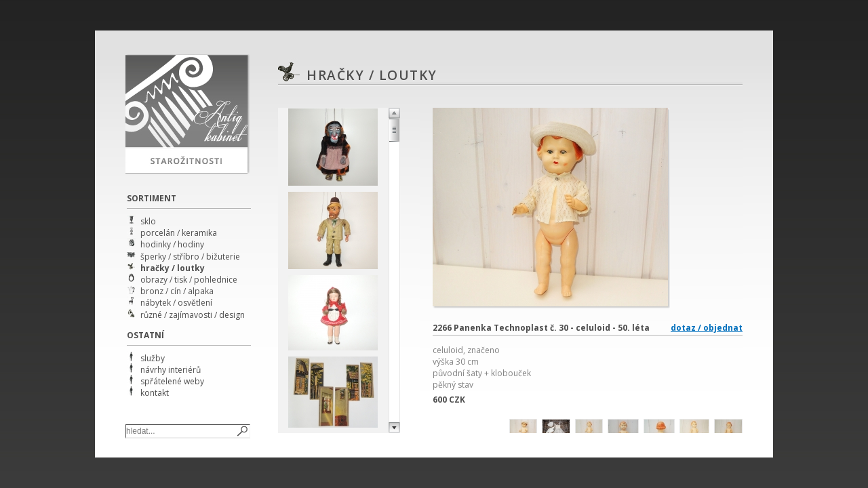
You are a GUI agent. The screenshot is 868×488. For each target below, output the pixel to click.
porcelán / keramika (179, 233)
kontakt (155, 393)
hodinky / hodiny (172, 244)
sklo (148, 221)
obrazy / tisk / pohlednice (189, 280)
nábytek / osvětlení (176, 303)
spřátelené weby (172, 381)
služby (153, 358)
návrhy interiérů (171, 370)
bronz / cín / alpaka (177, 291)
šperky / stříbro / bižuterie (190, 257)
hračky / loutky (173, 268)
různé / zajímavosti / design (193, 315)
